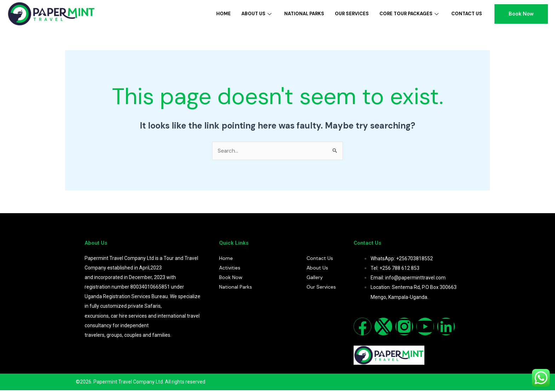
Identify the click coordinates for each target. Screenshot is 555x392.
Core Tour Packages (409, 14)
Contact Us (467, 14)
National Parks (304, 14)
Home (224, 14)
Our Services (352, 14)
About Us (256, 14)
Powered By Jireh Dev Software (444, 381)
